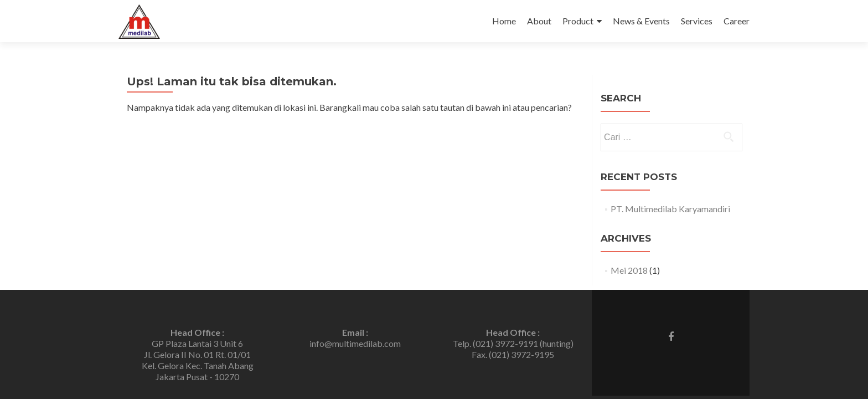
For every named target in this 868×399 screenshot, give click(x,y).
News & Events (641, 21)
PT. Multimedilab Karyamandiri (670, 209)
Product (578, 21)
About (539, 21)
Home (504, 21)
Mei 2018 (629, 270)
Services (697, 21)
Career (737, 21)
